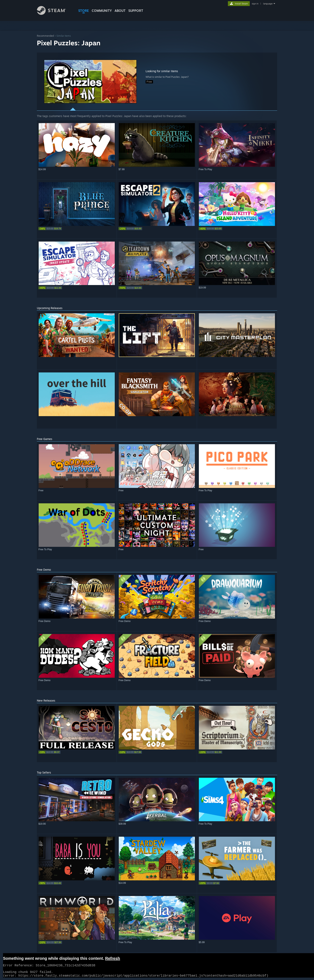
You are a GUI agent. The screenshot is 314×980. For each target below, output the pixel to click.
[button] (90, 81)
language (268, 4)
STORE (84, 11)
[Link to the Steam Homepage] (54, 14)
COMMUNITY (102, 11)
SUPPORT (136, 11)
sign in (255, 4)
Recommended (45, 36)
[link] (77, 229)
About (120, 11)
